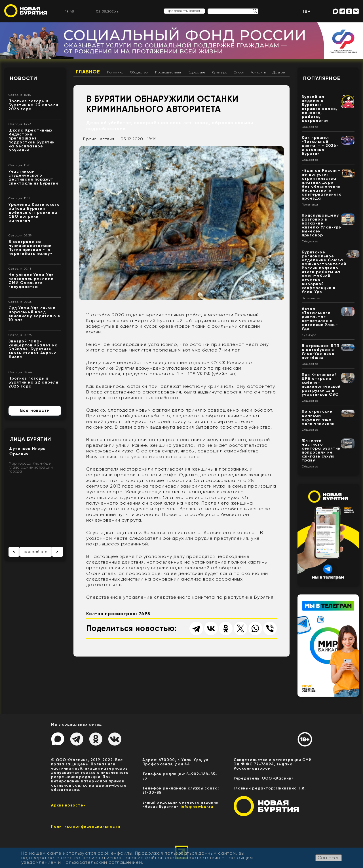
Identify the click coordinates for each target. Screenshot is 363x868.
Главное (88, 72)
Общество (139, 72)
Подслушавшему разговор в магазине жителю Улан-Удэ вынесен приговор (321, 225)
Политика (115, 72)
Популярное (322, 78)
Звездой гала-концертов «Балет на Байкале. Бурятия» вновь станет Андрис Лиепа (33, 349)
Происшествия (168, 72)
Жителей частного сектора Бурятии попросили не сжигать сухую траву (321, 450)
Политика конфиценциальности (86, 826)
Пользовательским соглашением (102, 862)
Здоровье (197, 72)
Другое (279, 72)
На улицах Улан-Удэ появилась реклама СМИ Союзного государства (31, 281)
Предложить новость (184, 11)
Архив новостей (68, 805)
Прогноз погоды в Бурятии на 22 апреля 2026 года (33, 382)
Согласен (329, 858)
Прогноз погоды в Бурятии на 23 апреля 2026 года (33, 105)
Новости (24, 78)
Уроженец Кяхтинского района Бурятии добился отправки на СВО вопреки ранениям (34, 212)
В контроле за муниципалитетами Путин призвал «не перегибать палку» (30, 248)
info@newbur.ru (197, 807)
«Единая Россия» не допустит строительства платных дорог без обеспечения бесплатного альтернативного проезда (322, 184)
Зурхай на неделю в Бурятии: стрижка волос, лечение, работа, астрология (319, 109)
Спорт (239, 72)
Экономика (311, 298)
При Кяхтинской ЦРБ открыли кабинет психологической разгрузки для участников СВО (321, 385)
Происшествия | (100, 139)
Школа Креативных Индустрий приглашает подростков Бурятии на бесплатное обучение (32, 140)
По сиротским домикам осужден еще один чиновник (318, 417)
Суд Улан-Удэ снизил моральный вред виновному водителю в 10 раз (34, 314)
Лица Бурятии (30, 439)
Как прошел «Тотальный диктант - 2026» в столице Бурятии (320, 146)
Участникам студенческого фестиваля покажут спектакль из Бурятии (33, 177)
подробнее (36, 552)
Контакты (258, 72)
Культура (220, 72)
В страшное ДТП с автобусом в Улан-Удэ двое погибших (321, 352)
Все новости (35, 410)
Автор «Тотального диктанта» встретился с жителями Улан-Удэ (320, 319)
